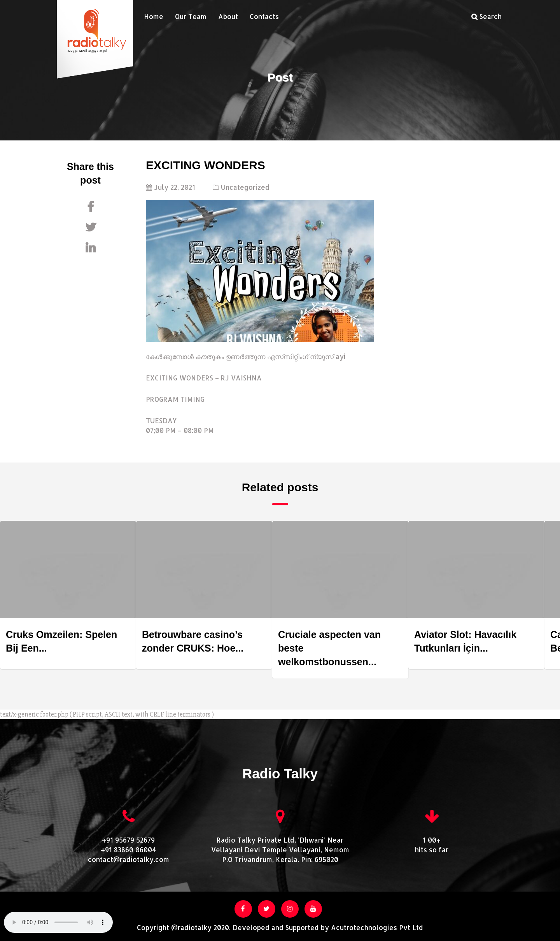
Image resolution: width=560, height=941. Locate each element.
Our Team (191, 16)
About (228, 16)
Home (154, 16)
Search (486, 16)
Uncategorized (245, 187)
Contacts (264, 16)
